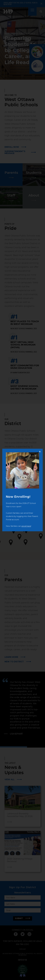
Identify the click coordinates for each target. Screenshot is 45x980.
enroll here (26, 526)
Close (41, 451)
